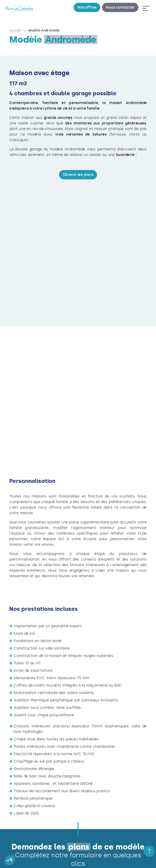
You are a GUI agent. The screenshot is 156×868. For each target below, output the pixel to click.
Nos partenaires (59, 856)
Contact (121, 856)
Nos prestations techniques (93, 856)
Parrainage (37, 856)
